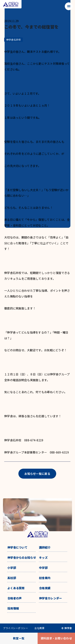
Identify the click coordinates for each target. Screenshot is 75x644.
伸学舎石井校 (13, 40)
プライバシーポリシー (15, 628)
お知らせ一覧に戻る (37, 474)
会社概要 (39, 628)
